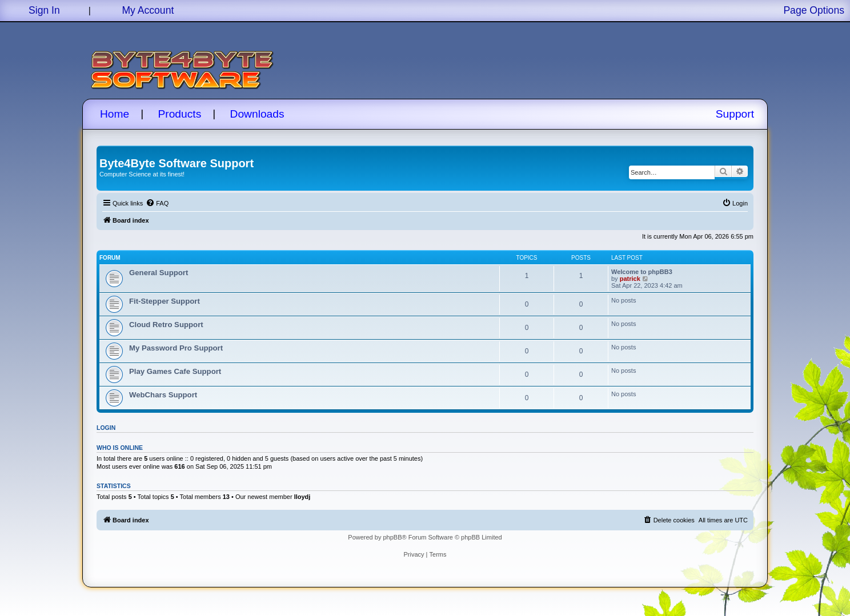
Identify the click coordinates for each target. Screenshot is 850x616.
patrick (630, 279)
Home (115, 114)
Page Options (814, 10)
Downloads (257, 114)
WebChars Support (163, 395)
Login (106, 428)
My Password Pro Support (176, 348)
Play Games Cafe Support (175, 371)
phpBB (392, 537)
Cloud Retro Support (166, 325)
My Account (148, 10)
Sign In (44, 10)
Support (735, 114)
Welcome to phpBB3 (642, 272)
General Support (159, 273)
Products (180, 114)
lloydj (302, 497)
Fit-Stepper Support (165, 301)
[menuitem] (157, 203)
